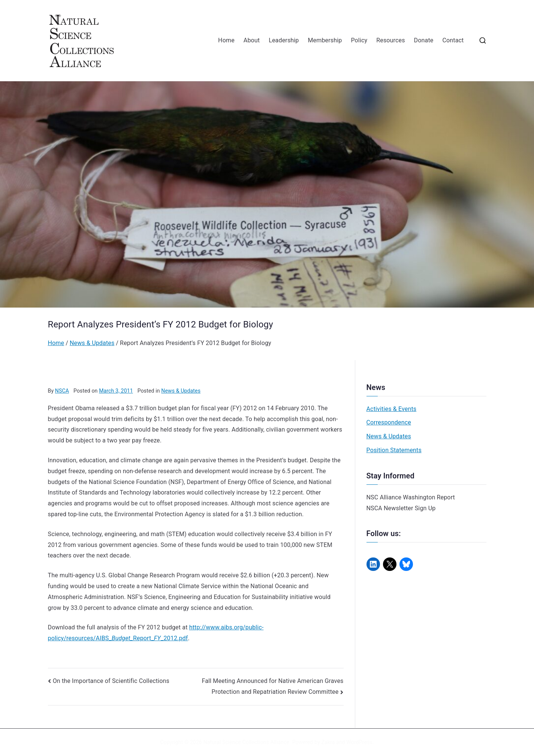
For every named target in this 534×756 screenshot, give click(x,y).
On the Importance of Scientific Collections (111, 681)
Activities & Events (392, 409)
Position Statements (394, 450)
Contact (453, 40)
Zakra (328, 742)
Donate (424, 40)
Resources (390, 40)
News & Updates (181, 391)
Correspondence (389, 422)
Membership (325, 40)
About (252, 40)
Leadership (284, 40)
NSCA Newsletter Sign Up (401, 508)
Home (226, 40)
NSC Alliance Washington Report (411, 497)
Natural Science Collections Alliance (247, 742)
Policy (359, 40)
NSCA (62, 391)
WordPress (359, 742)
